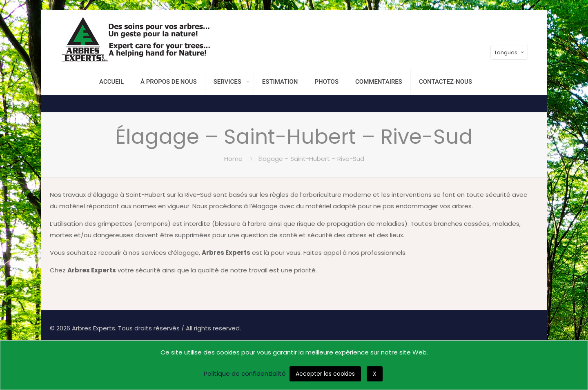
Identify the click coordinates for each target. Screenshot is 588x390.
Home (233, 159)
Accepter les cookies (325, 374)
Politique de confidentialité (245, 373)
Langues (510, 52)
